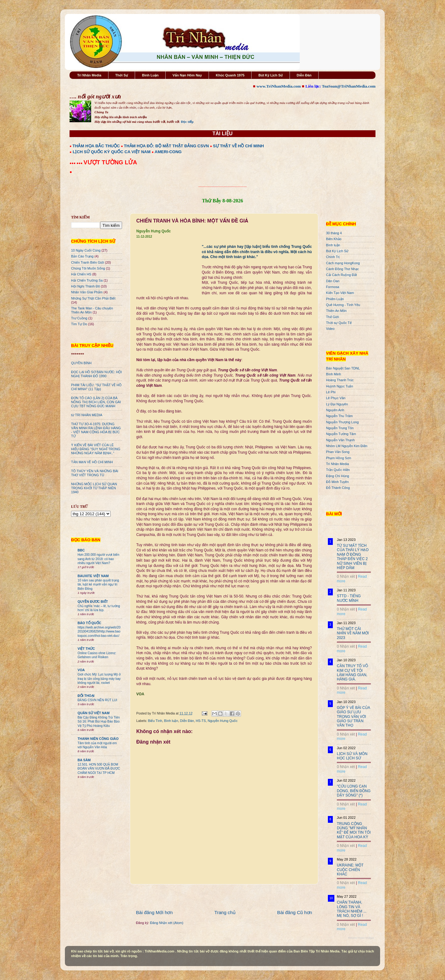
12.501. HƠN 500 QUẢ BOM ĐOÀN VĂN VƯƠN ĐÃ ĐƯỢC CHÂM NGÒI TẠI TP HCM (99, 769)
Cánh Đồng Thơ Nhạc (342, 269)
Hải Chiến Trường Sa (87, 280)
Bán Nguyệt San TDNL (343, 368)
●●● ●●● (76, 163)
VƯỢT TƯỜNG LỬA (110, 162)
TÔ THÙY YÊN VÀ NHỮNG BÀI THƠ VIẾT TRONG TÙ (95, 473)
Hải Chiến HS (81, 274)
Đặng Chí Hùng (337, 476)
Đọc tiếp (187, 122)
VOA (81, 670)
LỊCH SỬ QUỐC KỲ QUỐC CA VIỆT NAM (112, 152)
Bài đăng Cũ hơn (295, 912)
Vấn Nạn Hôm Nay (187, 75)
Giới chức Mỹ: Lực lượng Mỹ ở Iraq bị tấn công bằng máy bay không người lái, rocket (99, 679)
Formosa (333, 287)
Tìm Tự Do (79, 324)
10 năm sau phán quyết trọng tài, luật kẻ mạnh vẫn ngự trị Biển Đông (98, 585)
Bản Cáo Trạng (82, 256)
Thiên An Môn (336, 311)
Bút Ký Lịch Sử (271, 75)
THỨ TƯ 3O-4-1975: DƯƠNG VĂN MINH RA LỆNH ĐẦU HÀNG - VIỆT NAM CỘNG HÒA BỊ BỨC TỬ (96, 430)
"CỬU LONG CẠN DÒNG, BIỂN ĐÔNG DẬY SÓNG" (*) (354, 791)
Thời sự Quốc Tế (339, 323)
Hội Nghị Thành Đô (85, 286)
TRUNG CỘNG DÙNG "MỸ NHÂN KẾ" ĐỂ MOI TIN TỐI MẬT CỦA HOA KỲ (354, 830)
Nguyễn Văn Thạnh (340, 440)
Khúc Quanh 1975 (230, 75)
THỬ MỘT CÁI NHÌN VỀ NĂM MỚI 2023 (353, 633)
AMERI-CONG (168, 152)
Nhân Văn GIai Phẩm (87, 292)
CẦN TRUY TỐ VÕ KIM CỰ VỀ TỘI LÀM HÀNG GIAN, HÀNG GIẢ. (352, 673)
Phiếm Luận (335, 299)
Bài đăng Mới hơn (154, 912)
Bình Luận (150, 75)
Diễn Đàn (304, 75)
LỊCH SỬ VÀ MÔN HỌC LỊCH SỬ (352, 756)
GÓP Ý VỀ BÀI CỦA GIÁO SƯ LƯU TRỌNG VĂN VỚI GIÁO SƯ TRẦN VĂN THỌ (353, 717)
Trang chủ (225, 912)
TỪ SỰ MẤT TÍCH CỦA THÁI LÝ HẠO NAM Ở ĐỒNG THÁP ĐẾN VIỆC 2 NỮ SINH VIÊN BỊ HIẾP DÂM (353, 557)
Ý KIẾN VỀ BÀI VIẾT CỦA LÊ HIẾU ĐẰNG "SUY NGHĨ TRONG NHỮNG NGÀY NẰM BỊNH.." (96, 449)
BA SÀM (84, 760)
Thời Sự (122, 75)
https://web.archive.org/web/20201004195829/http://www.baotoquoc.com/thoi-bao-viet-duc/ (99, 632)
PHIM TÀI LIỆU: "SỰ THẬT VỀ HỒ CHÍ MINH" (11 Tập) (96, 387)
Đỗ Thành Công (338, 488)
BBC (81, 550)
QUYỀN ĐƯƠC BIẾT (93, 602)
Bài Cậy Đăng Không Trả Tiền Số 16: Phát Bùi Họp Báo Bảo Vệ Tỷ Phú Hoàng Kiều (99, 722)
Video (330, 329)
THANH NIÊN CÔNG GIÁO (98, 739)
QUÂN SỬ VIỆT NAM (93, 713)
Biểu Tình (155, 721)
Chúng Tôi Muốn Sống (88, 268)
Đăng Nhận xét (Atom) (167, 923)
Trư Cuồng (79, 318)
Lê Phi (331, 392)
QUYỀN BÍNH (81, 363)
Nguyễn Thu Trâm (339, 416)
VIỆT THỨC (86, 649)
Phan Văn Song (338, 452)
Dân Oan (333, 281)
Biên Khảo (334, 239)
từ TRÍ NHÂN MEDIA (87, 415)
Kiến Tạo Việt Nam (340, 293)
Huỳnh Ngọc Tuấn (339, 386)
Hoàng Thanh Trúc (340, 380)
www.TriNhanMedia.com (279, 86)
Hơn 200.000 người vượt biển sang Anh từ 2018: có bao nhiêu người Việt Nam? (98, 559)
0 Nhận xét (346, 576)
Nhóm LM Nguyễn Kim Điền (347, 446)
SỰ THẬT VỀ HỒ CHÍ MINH (238, 146)
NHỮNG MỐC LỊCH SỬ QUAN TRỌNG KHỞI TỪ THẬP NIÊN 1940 (94, 488)
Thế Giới (333, 317)
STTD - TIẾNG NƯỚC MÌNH (349, 598)
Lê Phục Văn (336, 398)
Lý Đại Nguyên (337, 404)
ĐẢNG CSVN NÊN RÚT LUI (97, 700)
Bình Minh (334, 374)
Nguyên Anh (335, 410)
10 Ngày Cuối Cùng (86, 250)
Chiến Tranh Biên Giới (88, 262)
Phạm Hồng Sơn (339, 458)
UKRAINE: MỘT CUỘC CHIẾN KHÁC (350, 870)
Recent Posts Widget (361, 938)
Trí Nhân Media (89, 75)
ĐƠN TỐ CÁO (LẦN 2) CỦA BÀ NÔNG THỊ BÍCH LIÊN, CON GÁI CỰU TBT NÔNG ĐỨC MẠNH (96, 402)
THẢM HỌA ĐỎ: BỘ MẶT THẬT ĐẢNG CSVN (166, 146)
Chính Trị (333, 257)
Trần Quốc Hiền (338, 470)
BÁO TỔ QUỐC (89, 623)
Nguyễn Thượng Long (342, 422)
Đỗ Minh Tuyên (337, 482)
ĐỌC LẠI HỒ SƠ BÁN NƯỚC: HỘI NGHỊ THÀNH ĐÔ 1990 (96, 374)
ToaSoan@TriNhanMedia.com (349, 86)
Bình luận (171, 721)
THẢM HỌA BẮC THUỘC (96, 146)
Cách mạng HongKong (343, 263)
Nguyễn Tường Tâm (341, 434)
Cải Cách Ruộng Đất (341, 275)
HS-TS (201, 721)
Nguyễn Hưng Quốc (223, 721)
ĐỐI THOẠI (86, 696)
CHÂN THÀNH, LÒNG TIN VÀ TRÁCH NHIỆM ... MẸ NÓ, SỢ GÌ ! (352, 909)
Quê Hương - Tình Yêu (343, 305)
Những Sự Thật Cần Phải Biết (93, 298)
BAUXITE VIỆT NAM (93, 576)
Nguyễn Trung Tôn (340, 428)
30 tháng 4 (334, 233)
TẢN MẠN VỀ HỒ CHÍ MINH (92, 462)
